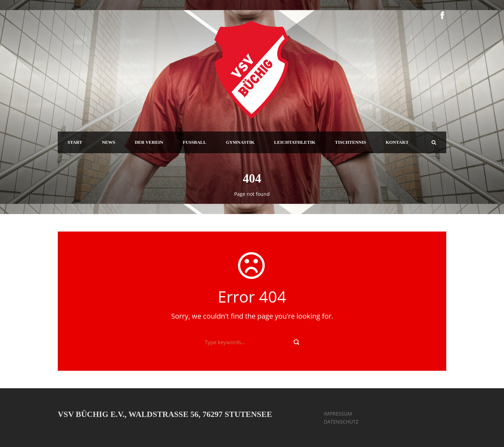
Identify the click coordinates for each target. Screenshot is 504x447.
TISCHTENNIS (351, 142)
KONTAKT (397, 142)
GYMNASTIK (240, 142)
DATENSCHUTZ (341, 422)
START (75, 142)
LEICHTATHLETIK (295, 142)
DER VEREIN (149, 142)
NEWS (108, 142)
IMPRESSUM (338, 414)
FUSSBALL (194, 142)
